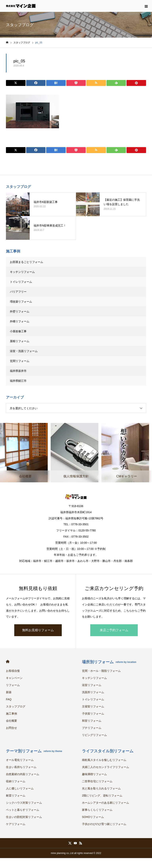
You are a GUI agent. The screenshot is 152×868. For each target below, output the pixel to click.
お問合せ (11, 728)
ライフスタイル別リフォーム (108, 751)
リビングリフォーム (94, 735)
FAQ (9, 699)
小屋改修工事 (18, 331)
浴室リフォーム (92, 685)
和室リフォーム (92, 721)
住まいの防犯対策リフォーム (24, 817)
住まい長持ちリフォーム (21, 767)
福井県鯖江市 (18, 381)
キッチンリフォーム (22, 272)
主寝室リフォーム (93, 706)
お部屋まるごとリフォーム (27, 262)
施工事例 (11, 714)
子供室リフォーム (93, 714)
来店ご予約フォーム (114, 630)
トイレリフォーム (21, 282)
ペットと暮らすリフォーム (23, 810)
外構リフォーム (20, 321)
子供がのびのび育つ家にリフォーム (104, 824)
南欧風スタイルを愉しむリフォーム (104, 760)
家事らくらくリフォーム (97, 810)
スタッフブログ (16, 706)
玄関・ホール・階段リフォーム (101, 671)
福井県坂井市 (18, 371)
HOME (8, 662)
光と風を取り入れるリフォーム (101, 788)
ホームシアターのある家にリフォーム (105, 803)
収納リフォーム (16, 781)
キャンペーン (14, 678)
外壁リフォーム (21, 311)
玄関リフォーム (20, 361)
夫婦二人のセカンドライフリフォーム (105, 767)
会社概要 (11, 721)
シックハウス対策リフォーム (24, 803)
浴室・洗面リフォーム (24, 351)
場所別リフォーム (109, 662)
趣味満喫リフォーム (94, 774)
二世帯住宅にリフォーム (97, 781)
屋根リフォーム (20, 341)
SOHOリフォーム (93, 817)
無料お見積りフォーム (38, 630)
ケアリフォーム (16, 824)
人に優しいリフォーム (20, 788)
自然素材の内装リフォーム (23, 774)
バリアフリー (18, 292)
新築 (9, 692)
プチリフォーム (92, 728)
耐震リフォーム (16, 796)
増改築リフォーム (21, 302)
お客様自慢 (13, 671)
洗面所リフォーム (93, 692)
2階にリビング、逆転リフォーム (102, 796)
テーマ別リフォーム (34, 751)
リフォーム (13, 685)
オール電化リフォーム (20, 760)
